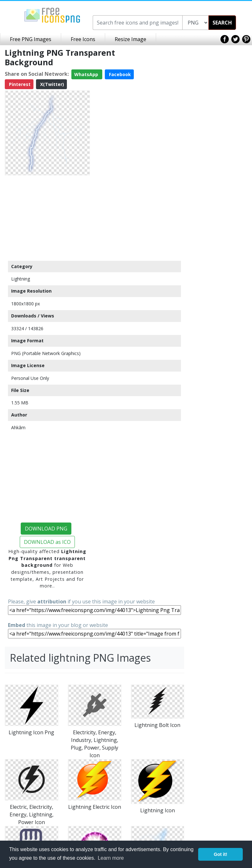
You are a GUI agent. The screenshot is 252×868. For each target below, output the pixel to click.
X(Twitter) (51, 84)
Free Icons (83, 39)
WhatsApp (87, 74)
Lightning (21, 279)
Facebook (119, 74)
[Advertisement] (47, 218)
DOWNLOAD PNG (46, 529)
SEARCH (222, 23)
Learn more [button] (111, 858)
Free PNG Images (31, 39)
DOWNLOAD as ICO (47, 542)
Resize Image (130, 39)
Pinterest (19, 84)
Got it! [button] (220, 854)
